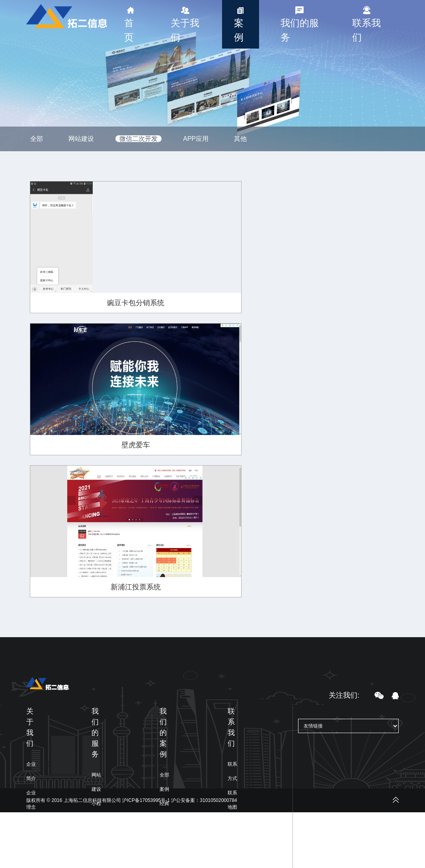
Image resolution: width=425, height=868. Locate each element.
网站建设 (81, 139)
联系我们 (367, 30)
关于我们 (185, 30)
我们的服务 (300, 30)
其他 (240, 139)
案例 (239, 30)
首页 (129, 30)
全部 (37, 139)
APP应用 (196, 139)
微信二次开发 (138, 139)
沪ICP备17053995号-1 (146, 800)
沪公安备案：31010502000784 (204, 800)
